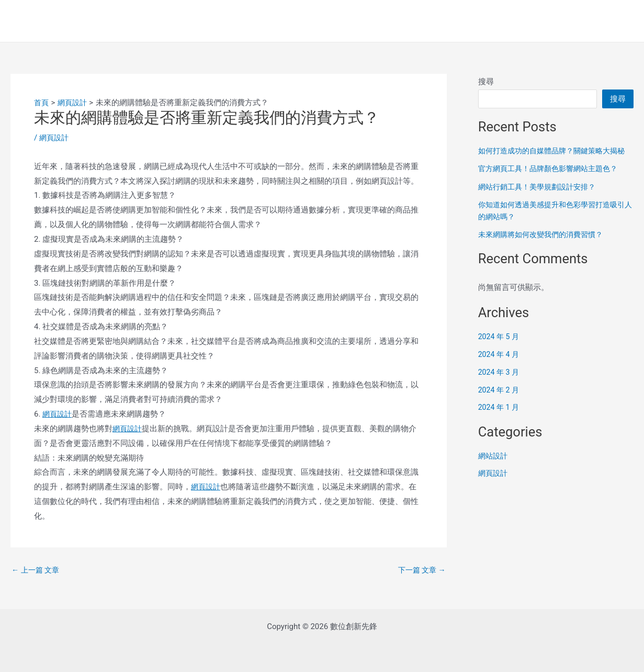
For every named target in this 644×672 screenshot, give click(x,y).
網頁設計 (55, 138)
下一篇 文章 (420, 570)
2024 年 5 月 (500, 349)
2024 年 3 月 (500, 384)
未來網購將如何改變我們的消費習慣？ (545, 247)
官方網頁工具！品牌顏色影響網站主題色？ (553, 181)
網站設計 (494, 467)
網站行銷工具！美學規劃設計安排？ (541, 198)
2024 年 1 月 (500, 419)
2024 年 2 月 (500, 401)
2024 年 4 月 (500, 366)
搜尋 (486, 82)
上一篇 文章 (37, 570)
